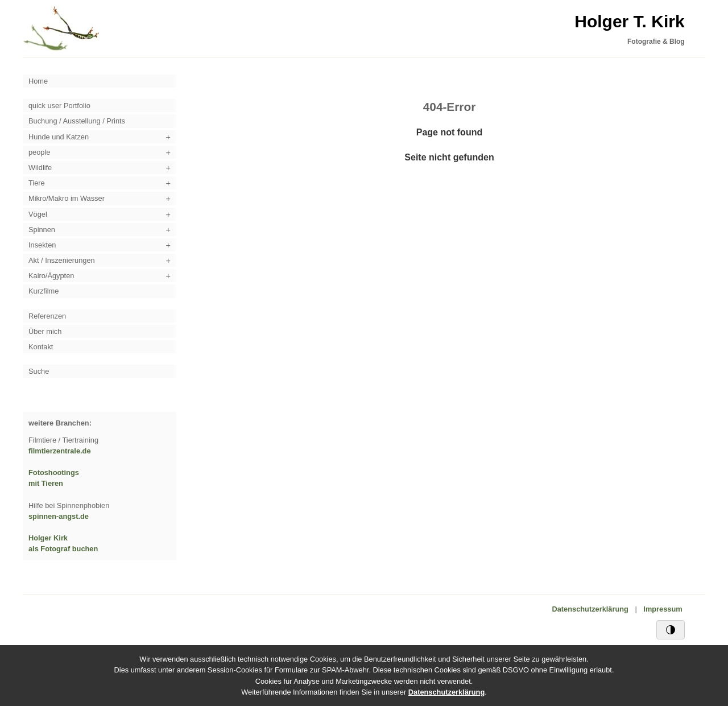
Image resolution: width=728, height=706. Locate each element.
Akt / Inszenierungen (62, 260)
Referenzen (47, 316)
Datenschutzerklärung (590, 609)
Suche (39, 371)
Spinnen (42, 230)
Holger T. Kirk (629, 21)
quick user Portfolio (59, 106)
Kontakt (41, 347)
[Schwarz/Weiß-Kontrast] (671, 630)
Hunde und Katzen (59, 137)
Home (38, 81)
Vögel (38, 214)
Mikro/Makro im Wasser (67, 198)
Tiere (37, 183)
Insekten (42, 245)
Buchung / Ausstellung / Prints (77, 121)
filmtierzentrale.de (60, 451)
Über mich (45, 331)
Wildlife (40, 168)
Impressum (663, 609)
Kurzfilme (44, 291)
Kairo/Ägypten (51, 276)
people (39, 152)
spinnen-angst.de (59, 516)
